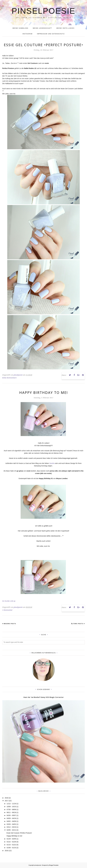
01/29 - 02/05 (11, 839)
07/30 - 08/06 (11, 810)
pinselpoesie (43, 11)
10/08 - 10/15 (11, 807)
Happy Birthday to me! (44, 392)
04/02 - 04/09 (11, 821)
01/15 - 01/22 (11, 845)
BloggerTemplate (54, 865)
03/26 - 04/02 (11, 824)
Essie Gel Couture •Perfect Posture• (44, 45)
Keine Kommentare (9, 378)
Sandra (52, 463)
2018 (7, 798)
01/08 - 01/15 (11, 848)
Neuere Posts (10, 624)
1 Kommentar (7, 610)
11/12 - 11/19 (11, 804)
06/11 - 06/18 (11, 812)
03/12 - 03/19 (11, 827)
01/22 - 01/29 (11, 842)
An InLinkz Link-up (9, 601)
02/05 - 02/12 (11, 830)
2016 (7, 851)
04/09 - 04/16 (11, 818)
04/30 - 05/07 (11, 815)
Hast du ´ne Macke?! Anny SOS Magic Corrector (44, 697)
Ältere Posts (77, 624)
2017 (7, 801)
